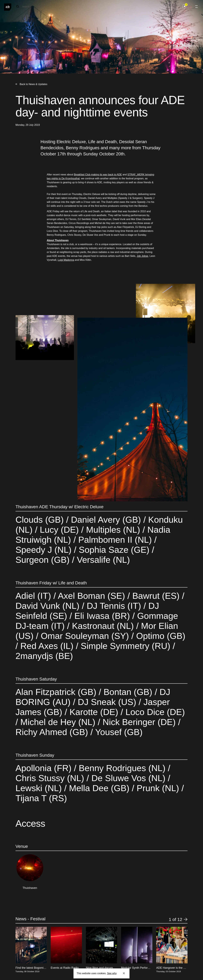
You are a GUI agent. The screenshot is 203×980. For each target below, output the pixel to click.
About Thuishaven (58, 240)
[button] (186, 919)
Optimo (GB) (160, 636)
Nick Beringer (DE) (139, 722)
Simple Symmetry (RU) (126, 646)
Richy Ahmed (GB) (53, 732)
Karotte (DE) (94, 712)
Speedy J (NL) (45, 550)
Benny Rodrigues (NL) (122, 768)
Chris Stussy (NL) (51, 778)
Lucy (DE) (59, 530)
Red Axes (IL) (47, 646)
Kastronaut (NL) (103, 626)
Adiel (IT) (34, 596)
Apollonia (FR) (45, 768)
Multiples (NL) (113, 530)
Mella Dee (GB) (99, 788)
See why (112, 973)
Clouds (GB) (41, 520)
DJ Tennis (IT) (114, 606)
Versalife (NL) (102, 560)
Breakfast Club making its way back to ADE (98, 175)
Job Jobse (142, 256)
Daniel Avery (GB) (106, 520)
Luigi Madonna (66, 260)
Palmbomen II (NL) (115, 540)
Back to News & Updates (31, 84)
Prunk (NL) (158, 788)
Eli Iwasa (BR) (102, 616)
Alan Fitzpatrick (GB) (57, 692)
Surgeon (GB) (44, 560)
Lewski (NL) (40, 788)
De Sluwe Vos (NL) (128, 778)
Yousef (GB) (118, 732)
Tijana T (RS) (41, 798)
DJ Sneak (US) (107, 702)
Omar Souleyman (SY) (85, 636)
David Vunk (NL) (49, 606)
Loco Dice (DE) (154, 712)
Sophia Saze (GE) (114, 550)
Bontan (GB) (128, 692)
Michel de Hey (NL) (58, 722)
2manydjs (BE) (44, 656)
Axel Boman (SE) (92, 596)
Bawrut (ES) (156, 596)
